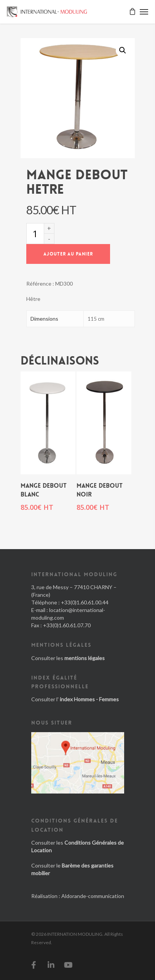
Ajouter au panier (68, 254)
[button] (123, 50)
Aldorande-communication (93, 896)
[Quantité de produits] (35, 234)
